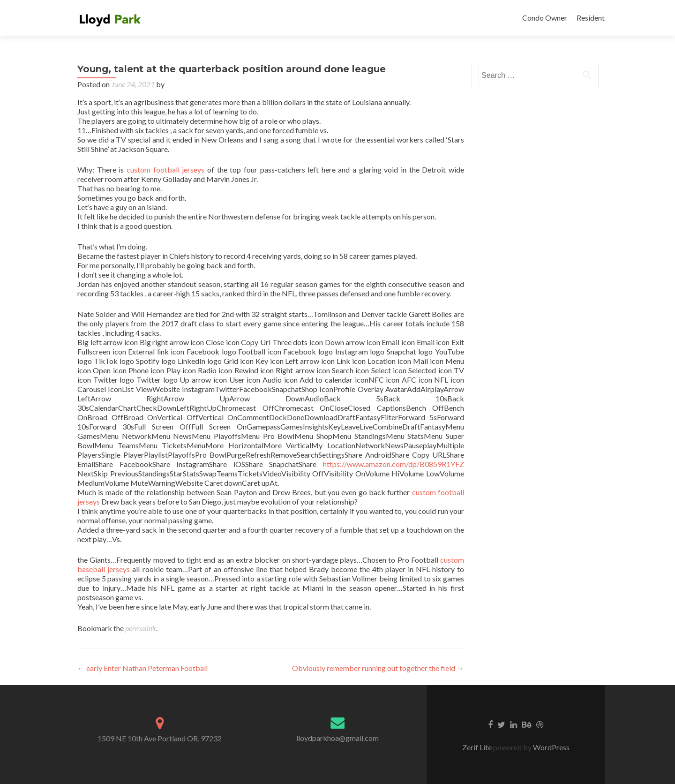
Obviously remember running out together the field (378, 668)
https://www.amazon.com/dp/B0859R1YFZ (394, 464)
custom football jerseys (165, 170)
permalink (141, 628)
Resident (591, 18)
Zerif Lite (478, 747)
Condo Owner (545, 18)
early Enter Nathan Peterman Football (142, 668)
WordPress (551, 747)
